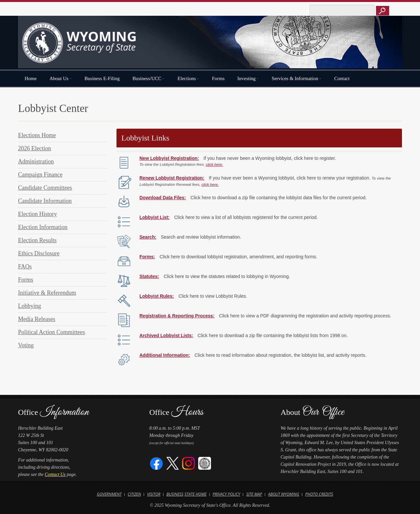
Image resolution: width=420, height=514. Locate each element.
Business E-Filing (102, 78)
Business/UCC (149, 78)
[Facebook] (157, 463)
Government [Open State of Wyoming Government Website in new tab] (109, 494)
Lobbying (30, 306)
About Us (61, 78)
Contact (342, 78)
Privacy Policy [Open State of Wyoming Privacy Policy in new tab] (226, 494)
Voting (26, 345)
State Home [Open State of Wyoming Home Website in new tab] (195, 494)
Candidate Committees (45, 188)
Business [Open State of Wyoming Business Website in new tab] (175, 494)
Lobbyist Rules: (157, 296)
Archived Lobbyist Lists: (166, 335)
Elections (188, 78)
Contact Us (55, 474)
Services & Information (297, 78)
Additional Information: (165, 355)
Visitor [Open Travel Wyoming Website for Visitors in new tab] (154, 494)
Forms (218, 78)
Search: (148, 237)
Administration (36, 161)
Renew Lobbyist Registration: (172, 178)
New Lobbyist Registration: (169, 158)
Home (31, 78)
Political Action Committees (52, 332)
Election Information (43, 227)
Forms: (147, 257)
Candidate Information (45, 201)
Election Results (37, 240)
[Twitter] (173, 463)
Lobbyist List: (155, 217)
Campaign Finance (40, 175)
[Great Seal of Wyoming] (205, 463)
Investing (248, 78)
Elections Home (37, 135)
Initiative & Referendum (47, 293)
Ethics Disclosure (39, 253)
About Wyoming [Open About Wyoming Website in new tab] (284, 494)
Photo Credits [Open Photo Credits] (319, 494)
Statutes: (149, 276)
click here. (214, 164)
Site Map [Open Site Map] (254, 494)
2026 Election (34, 148)
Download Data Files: (163, 198)
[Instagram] (189, 463)
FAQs (25, 267)
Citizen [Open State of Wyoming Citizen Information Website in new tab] (134, 494)
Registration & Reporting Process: (177, 316)
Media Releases (37, 319)
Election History (37, 214)
